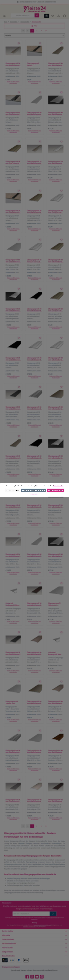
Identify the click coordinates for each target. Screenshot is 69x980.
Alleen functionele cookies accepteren (34, 490)
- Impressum (35, 494)
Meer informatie (58, 486)
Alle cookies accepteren (55, 490)
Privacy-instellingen (13, 490)
